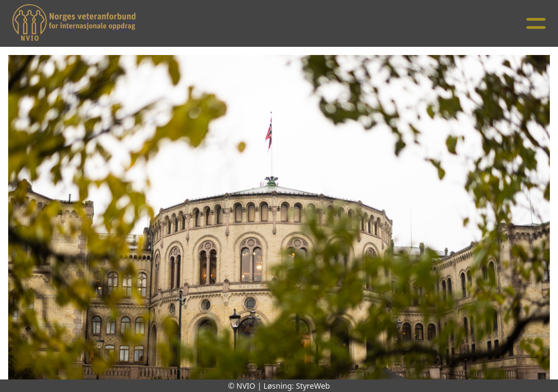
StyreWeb (313, 386)
